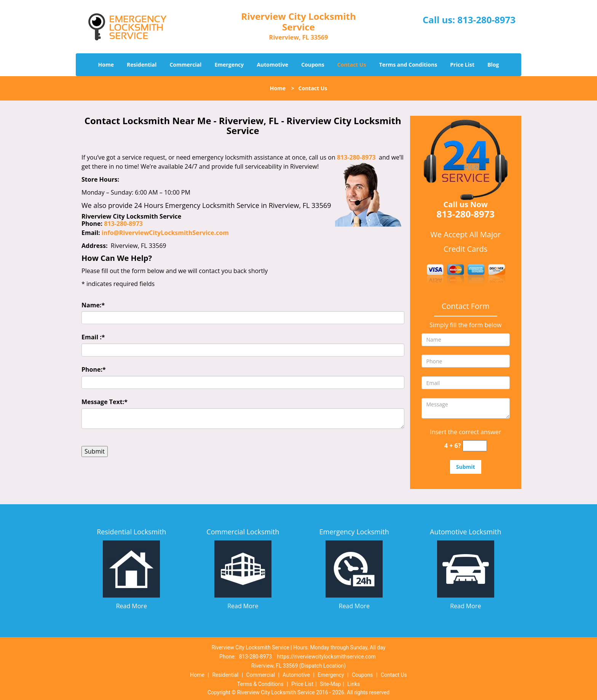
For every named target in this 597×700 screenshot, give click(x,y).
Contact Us (352, 65)
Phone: (94, 369)
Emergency (229, 65)
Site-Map (330, 684)
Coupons (313, 65)
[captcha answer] (475, 446)
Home (106, 65)
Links (354, 684)
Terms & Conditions (260, 684)
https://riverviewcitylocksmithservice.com (326, 657)
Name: (93, 305)
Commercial (185, 65)
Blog (493, 65)
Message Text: (105, 402)
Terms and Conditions (408, 65)
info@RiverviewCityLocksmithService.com (165, 233)
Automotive (272, 65)
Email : (93, 337)
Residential (142, 65)
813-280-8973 (486, 20)
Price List (462, 65)
